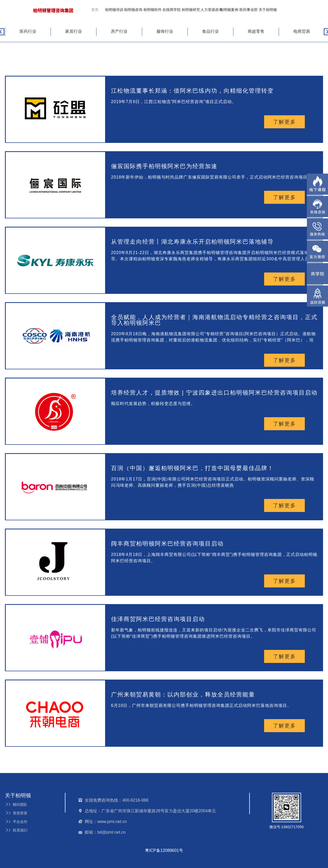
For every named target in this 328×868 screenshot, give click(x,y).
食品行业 (210, 31)
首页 (95, 10)
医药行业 (28, 31)
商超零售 (256, 31)
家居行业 (74, 31)
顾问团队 (16, 804)
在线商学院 (172, 10)
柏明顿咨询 (133, 10)
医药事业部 (248, 10)
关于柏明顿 (268, 10)
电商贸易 (302, 31)
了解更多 (284, 122)
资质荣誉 (16, 813)
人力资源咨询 (211, 10)
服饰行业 (165, 31)
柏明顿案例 (229, 10)
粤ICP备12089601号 (164, 850)
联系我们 (16, 830)
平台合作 (16, 822)
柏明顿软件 (153, 10)
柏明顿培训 (114, 10)
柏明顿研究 (191, 10)
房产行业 (119, 31)
